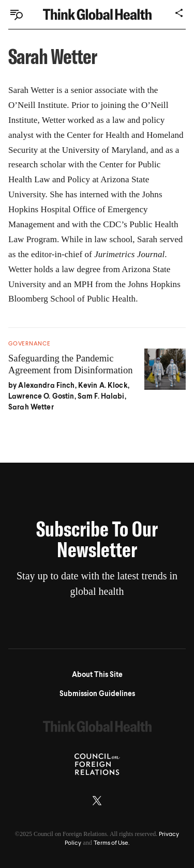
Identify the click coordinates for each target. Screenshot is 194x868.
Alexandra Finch (46, 386)
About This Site (97, 675)
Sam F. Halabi (101, 397)
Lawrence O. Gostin (41, 397)
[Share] (180, 13)
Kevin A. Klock (103, 386)
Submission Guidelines (97, 694)
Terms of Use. (111, 843)
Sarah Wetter (31, 407)
